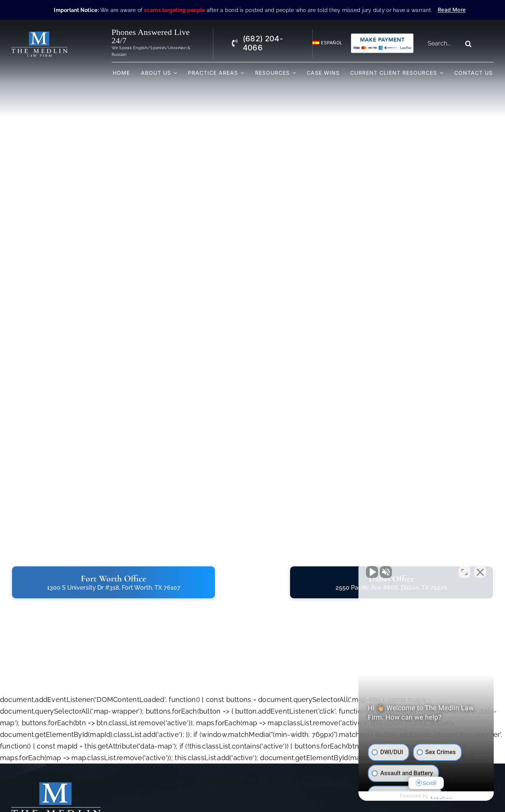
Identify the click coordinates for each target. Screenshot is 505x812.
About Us (191, 799)
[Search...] (442, 44)
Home (186, 789)
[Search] (468, 44)
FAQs (250, 799)
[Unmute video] (372, 572)
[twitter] (335, 789)
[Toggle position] (464, 572)
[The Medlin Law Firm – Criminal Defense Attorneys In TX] (39, 35)
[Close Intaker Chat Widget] (480, 572)
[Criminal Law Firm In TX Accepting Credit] (382, 36)
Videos (252, 789)
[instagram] (352, 789)
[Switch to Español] (324, 43)
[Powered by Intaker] (441, 796)
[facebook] (319, 789)
